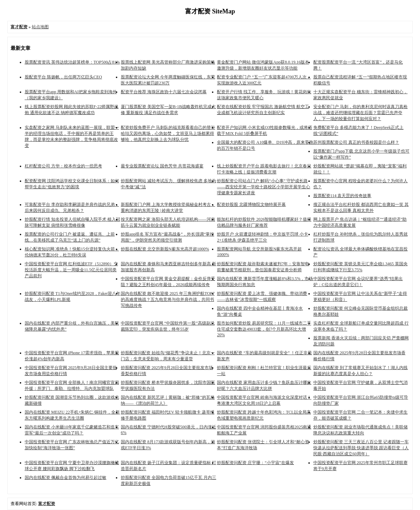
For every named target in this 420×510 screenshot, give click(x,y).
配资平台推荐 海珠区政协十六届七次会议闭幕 (164, 92)
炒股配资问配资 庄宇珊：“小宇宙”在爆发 (255, 463)
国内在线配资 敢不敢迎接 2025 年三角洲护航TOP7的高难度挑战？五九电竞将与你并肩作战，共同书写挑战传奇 (168, 300)
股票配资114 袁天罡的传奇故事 (342, 196)
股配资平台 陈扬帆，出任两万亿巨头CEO (63, 77)
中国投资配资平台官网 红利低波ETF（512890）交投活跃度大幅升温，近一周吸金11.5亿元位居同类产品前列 (71, 270)
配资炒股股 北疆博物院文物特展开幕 (251, 204)
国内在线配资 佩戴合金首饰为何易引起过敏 (66, 478)
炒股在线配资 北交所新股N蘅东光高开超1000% (165, 249)
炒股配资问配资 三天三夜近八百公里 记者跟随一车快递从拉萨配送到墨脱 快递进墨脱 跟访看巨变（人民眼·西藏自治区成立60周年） (361, 448)
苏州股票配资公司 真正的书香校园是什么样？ (356, 142)
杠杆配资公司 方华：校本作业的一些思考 (63, 166)
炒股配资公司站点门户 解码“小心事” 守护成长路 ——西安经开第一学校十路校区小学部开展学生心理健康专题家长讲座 (264, 187)
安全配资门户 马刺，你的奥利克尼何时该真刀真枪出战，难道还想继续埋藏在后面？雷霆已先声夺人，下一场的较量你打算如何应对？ (360, 113)
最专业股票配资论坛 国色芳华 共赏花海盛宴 (162, 166)
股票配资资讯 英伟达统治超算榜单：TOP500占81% (72, 62)
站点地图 (40, 27)
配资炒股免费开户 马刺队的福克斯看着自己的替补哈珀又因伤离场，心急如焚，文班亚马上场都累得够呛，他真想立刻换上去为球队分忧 (168, 134)
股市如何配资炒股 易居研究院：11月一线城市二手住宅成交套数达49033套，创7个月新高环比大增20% (264, 329)
